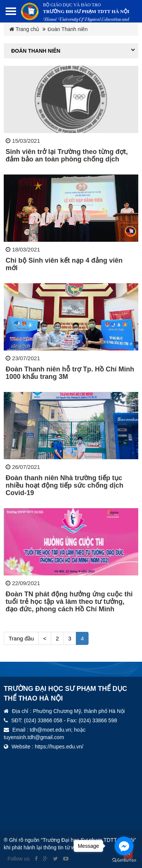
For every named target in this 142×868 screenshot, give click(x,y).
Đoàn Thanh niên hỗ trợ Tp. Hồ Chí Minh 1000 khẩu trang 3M (70, 373)
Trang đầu (21, 638)
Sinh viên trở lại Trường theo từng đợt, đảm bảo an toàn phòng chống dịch (67, 155)
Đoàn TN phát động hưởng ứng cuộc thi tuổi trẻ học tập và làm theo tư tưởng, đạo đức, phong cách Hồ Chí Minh (69, 602)
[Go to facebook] (124, 846)
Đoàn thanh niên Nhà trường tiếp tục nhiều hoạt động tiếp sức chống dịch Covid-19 (64, 485)
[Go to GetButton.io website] (124, 860)
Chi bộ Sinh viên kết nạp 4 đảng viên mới (64, 264)
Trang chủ (24, 29)
